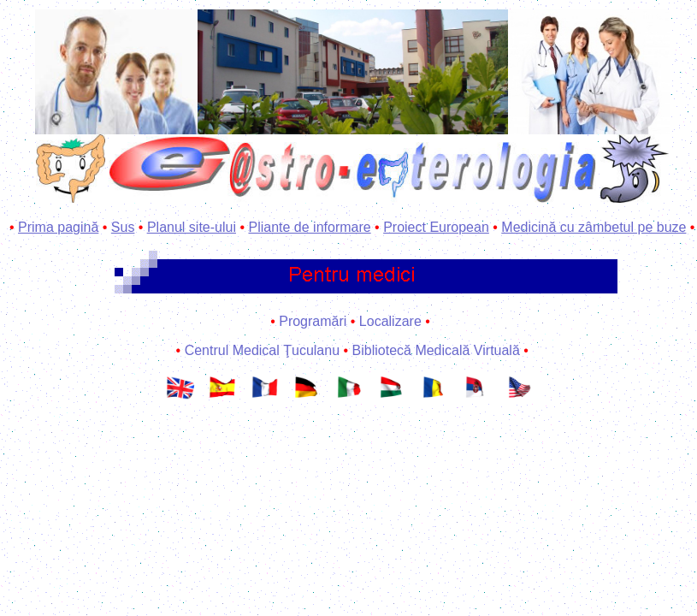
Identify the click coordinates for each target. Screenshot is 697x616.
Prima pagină (58, 227)
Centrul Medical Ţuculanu (262, 350)
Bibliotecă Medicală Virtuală (436, 350)
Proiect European (436, 227)
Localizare (390, 321)
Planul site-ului (192, 227)
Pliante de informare (309, 227)
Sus (123, 227)
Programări (313, 321)
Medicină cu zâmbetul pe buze (594, 227)
